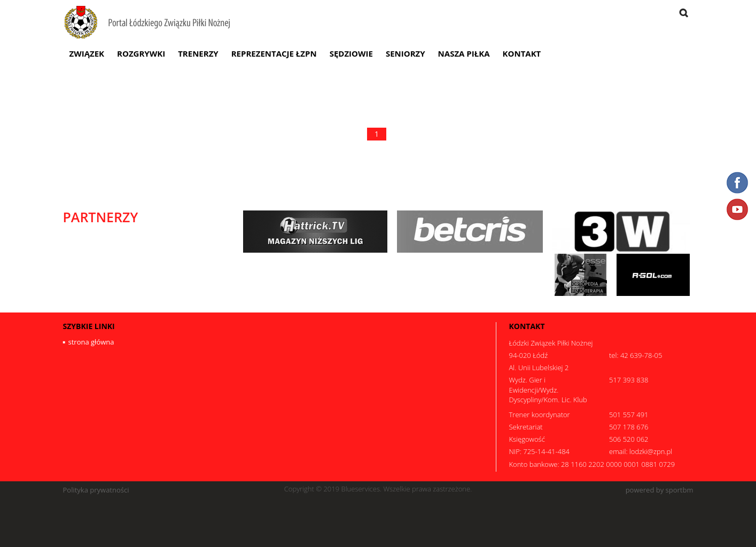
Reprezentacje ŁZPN (274, 53)
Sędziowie (351, 53)
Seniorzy (406, 53)
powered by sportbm (660, 490)
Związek (87, 53)
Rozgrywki (141, 53)
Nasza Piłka (464, 53)
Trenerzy (198, 53)
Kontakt (522, 53)
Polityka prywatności (96, 490)
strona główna (91, 342)
